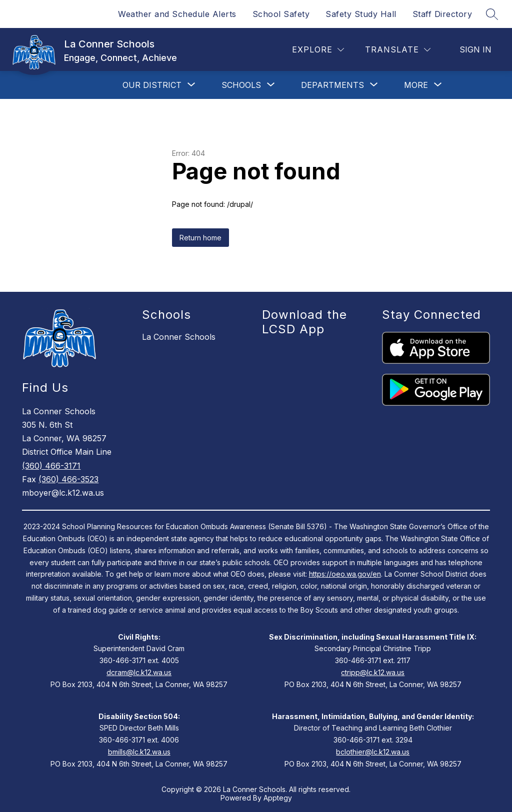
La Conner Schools (179, 337)
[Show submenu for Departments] (332, 85)
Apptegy (278, 798)
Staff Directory (442, 14)
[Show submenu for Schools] (241, 85)
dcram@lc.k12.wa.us (139, 672)
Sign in (475, 49)
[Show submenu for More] (416, 85)
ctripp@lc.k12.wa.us (373, 672)
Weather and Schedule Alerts (177, 14)
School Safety (281, 14)
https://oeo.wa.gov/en (345, 574)
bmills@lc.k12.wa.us (139, 752)
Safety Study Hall (361, 14)
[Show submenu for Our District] (152, 85)
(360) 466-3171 (51, 466)
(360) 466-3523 (68, 479)
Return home (200, 238)
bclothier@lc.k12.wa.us (373, 752)
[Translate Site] (398, 50)
